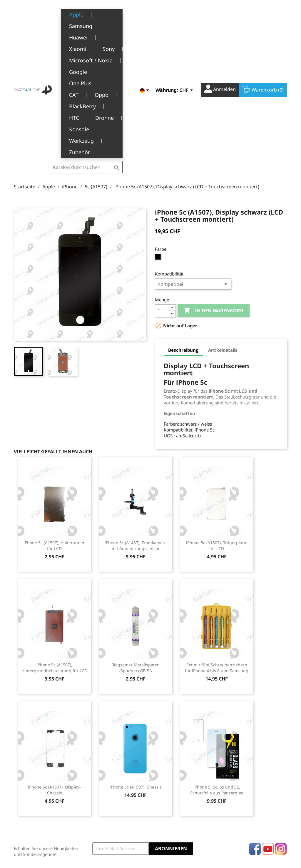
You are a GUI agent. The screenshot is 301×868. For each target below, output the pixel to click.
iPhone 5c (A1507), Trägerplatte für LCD (217, 434)
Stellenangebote (105, 828)
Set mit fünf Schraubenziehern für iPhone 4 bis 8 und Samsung (217, 556)
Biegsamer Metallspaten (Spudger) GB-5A (136, 556)
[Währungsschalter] (187, 16)
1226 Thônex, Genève (36, 803)
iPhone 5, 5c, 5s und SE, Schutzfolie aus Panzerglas (217, 678)
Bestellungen (168, 785)
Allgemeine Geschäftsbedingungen (112, 788)
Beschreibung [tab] (183, 238)
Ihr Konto (170, 767)
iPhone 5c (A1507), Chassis (136, 675)
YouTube (268, 737)
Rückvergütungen (173, 794)
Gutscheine (166, 812)
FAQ (93, 818)
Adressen (164, 803)
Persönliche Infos (172, 776)
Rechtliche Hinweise (109, 776)
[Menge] (162, 199)
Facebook (255, 737)
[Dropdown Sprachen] (146, 16)
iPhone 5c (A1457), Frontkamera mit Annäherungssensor (136, 434)
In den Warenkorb (214, 199)
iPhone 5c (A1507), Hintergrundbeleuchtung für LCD (54, 556)
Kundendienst (103, 809)
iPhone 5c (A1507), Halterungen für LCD (55, 434)
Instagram (281, 737)
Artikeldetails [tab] (223, 238)
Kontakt (96, 837)
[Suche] (86, 18)
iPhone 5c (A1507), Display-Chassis (54, 678)
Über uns (98, 800)
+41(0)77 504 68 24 (34, 811)
